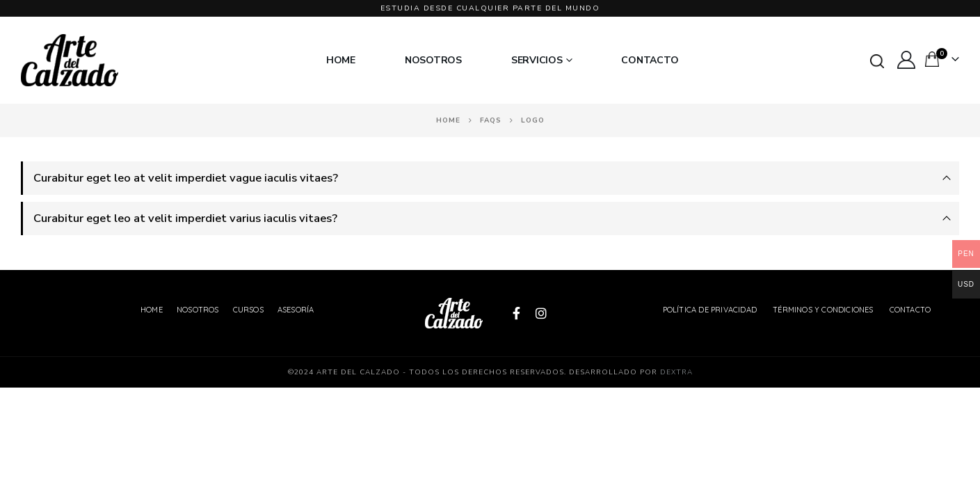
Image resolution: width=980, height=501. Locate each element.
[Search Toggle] (877, 61)
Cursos (248, 310)
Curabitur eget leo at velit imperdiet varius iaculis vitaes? (185, 218)
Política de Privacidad (710, 310)
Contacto (650, 61)
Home (341, 61)
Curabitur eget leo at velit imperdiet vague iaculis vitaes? (186, 178)
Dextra (676, 372)
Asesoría (296, 310)
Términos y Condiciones (823, 310)
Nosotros (433, 61)
